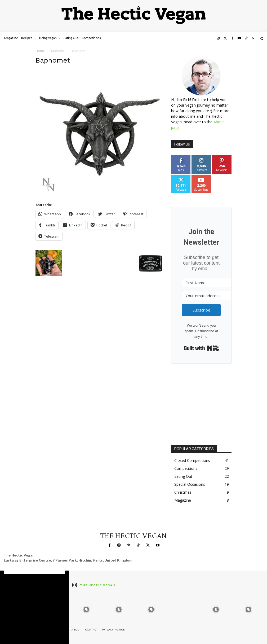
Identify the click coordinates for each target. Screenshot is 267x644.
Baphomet (58, 51)
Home (40, 51)
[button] (262, 39)
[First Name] (211, 283)
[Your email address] (211, 296)
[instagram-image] (86, 608)
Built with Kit (201, 348)
